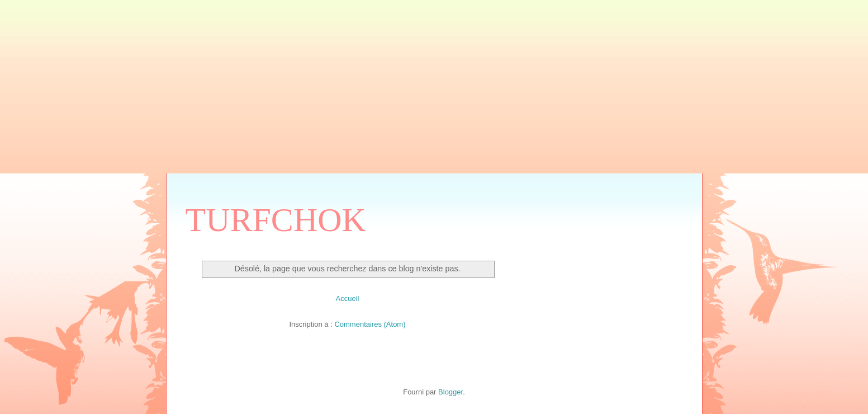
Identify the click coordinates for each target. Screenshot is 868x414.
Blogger (450, 392)
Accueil (348, 298)
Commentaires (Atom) (370, 324)
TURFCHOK (276, 220)
